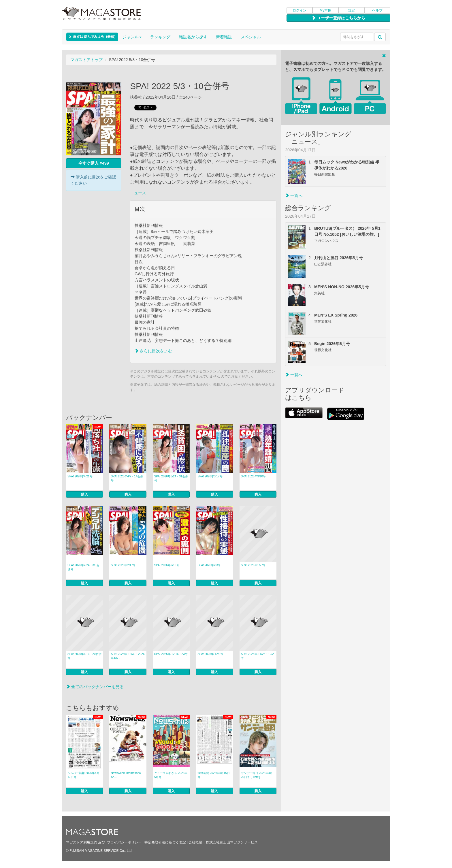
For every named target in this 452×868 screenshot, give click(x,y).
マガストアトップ (86, 60)
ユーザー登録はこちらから (338, 18)
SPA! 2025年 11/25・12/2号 (257, 656)
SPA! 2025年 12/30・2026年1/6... (128, 656)
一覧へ (294, 195)
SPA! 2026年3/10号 (254, 476)
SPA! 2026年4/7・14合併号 (127, 478)
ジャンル (132, 37)
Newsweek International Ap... (126, 775)
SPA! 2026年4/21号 (80, 476)
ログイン (300, 10)
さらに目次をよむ (153, 351)
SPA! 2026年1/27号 (254, 565)
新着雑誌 (224, 37)
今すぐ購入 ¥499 (94, 163)
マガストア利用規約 (82, 842)
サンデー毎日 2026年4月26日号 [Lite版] (257, 775)
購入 (84, 494)
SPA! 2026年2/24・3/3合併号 (83, 567)
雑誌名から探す (193, 37)
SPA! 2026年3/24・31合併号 (171, 478)
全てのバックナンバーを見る (95, 687)
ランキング (160, 37)
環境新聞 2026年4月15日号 (214, 775)
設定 (351, 10)
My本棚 (325, 10)
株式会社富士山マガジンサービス (232, 842)
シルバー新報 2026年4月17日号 (83, 775)
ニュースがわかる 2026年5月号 (171, 775)
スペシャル (251, 37)
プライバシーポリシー (124, 842)
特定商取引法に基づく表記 (165, 842)
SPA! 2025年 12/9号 (210, 654)
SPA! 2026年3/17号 (210, 476)
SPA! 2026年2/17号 (123, 565)
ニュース (138, 193)
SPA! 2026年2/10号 (167, 565)
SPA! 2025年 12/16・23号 (171, 654)
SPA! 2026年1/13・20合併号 (84, 656)
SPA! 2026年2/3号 (209, 565)
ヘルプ (377, 10)
